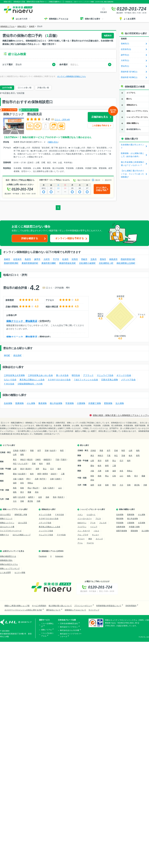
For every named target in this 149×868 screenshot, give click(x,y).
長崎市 (7, 259)
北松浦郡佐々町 (106, 263)
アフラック (88, 375)
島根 (22, 488)
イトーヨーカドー (85, 519)
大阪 (15, 479)
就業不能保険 (122, 531)
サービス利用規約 (39, 606)
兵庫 (37, 479)
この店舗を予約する (101, 126)
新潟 (22, 469)
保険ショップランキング (10, 569)
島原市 (28, 259)
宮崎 (22, 501)
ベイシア (94, 527)
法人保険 (120, 403)
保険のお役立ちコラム (9, 564)
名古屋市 (22, 474)
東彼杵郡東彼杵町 (30, 263)
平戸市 (56, 259)
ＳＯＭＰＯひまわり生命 (59, 380)
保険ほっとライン (7, 523)
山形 (15, 455)
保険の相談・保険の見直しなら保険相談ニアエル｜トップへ (121, 415)
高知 (37, 492)
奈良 (22, 483)
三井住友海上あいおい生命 (40, 375)
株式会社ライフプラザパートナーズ (71, 635)
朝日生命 (76, 375)
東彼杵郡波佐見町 (67, 263)
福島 (22, 455)
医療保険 (20, 403)
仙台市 (53, 450)
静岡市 (45, 474)
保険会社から (132, 105)
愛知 (15, 474)
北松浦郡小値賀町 (87, 263)
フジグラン (82, 527)
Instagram (59, 556)
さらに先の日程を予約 (101, 189)
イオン (80, 515)
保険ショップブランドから (137, 111)
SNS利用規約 (131, 606)
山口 (60, 488)
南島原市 (113, 259)
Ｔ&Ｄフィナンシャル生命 (86, 380)
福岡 (15, 497)
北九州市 (22, 497)
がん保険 (31, 403)
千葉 (57, 460)
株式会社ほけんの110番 (70, 630)
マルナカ (90, 543)
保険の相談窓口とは (8, 556)
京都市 (58, 479)
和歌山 (30, 483)
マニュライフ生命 (105, 375)
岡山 (29, 488)
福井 (59, 469)
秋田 (62, 450)
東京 (15, 460)
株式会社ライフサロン (69, 627)
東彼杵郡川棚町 (49, 263)
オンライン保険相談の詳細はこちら (72, 76)
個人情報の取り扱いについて (60, 606)
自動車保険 (121, 527)
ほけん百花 (22, 523)
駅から (129, 99)
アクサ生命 (61, 535)
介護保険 (81, 403)
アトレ (80, 543)
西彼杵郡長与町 (128, 259)
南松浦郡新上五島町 (126, 263)
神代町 (7, 355)
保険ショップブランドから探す (15, 509)
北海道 (16, 450)
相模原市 (47, 460)
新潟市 (28, 469)
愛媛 (29, 492)
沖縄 (38, 501)
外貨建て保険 (95, 403)
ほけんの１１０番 (7, 527)
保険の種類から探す (127, 509)
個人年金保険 (56, 403)
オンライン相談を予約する (70, 238)
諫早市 (37, 259)
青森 (32, 450)
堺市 (28, 479)
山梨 (15, 469)
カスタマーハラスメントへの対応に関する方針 (23, 610)
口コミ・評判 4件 (62, 120)
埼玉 (15, 464)
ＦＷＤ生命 (9, 384)
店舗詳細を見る (102, 115)
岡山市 (35, 488)
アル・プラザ (83, 535)
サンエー (96, 535)
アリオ (93, 523)
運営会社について (53, 610)
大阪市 (21, 479)
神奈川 (23, 460)
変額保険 (108, 403)
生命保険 (8, 403)
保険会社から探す (49, 509)
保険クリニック (6, 519)
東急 (90, 539)
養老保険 (42, 403)
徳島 (15, 492)
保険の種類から (133, 123)
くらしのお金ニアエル (47, 635)
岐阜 (32, 474)
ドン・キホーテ (84, 531)
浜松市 (53, 474)
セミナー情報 (20, 573)
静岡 (39, 474)
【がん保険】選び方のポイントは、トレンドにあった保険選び (132, 174)
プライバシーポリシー (83, 606)
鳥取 (15, 488)
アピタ (98, 519)
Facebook (43, 556)
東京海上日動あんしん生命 (32, 380)
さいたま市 (23, 464)
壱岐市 (84, 259)
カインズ (99, 539)
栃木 (41, 464)
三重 (63, 474)
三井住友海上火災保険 (14, 375)
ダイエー (81, 539)
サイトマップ (94, 610)
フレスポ (103, 523)
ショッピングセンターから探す (93, 509)
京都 (52, 479)
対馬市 (75, 259)
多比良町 (17, 355)
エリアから (131, 93)
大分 (15, 501)
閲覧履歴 (104, 12)
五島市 (94, 259)
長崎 (47, 497)
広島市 (51, 488)
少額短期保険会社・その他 (30, 384)
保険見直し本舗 (21, 515)
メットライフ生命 (46, 531)
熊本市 (61, 497)
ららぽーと (91, 515)
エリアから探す (9, 445)
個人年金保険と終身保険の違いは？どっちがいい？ (132, 164)
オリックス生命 (124, 375)
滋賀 (15, 483)
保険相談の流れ (6, 560)
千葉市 (63, 460)
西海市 (103, 259)
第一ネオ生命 (62, 375)
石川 (52, 469)
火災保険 (142, 523)
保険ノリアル (46, 630)
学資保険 (70, 403)
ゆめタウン (82, 523)
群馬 (48, 464)
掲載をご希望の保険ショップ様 (17, 606)
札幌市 (23, 450)
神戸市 (42, 479)
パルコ (96, 531)
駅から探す (85, 445)
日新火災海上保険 (110, 380)
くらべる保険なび (47, 625)
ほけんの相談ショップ (22, 535)
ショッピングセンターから (137, 117)
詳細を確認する (30, 238)
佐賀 (40, 497)
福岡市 (31, 497)
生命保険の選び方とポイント (132, 146)
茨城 (34, 464)
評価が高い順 (43, 88)
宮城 (46, 450)
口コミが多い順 (25, 88)
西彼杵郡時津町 (11, 263)
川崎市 (38, 460)
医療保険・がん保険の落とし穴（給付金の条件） (132, 155)
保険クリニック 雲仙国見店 (22, 321)
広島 (45, 488)
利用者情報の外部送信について (109, 606)
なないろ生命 (10, 380)
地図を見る (53, 142)
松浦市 (65, 259)
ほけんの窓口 (5, 515)
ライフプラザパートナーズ (11, 531)
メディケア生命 (128, 380)
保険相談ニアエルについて (75, 610)
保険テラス (4, 535)
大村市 (47, 259)
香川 (22, 492)
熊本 (55, 497)
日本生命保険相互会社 (69, 624)
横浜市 (30, 460)
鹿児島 (30, 501)
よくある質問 (5, 573)
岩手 (39, 450)
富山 (45, 469)
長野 (37, 469)
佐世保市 (17, 259)
